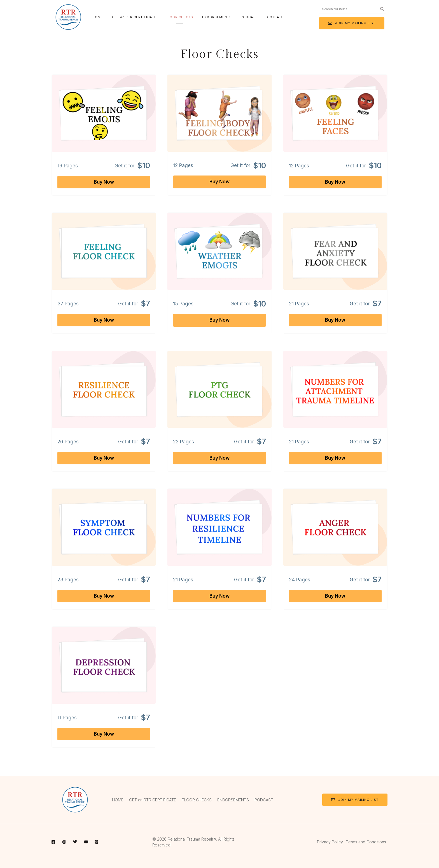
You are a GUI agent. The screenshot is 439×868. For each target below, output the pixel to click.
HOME (98, 17)
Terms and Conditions (366, 842)
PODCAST (249, 17)
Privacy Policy (330, 842)
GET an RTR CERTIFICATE (134, 17)
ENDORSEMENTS (217, 17)
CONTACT (276, 17)
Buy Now (104, 182)
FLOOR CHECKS (179, 17)
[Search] (382, 9)
